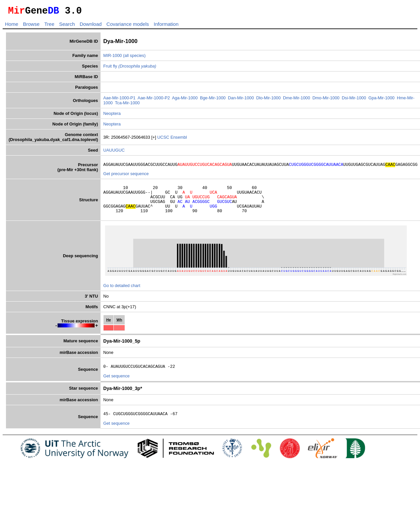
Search (67, 26)
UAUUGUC (114, 152)
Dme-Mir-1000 (297, 100)
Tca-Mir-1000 (127, 105)
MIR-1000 (112, 57)
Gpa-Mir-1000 (381, 100)
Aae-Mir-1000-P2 (154, 100)
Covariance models (128, 26)
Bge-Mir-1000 (213, 100)
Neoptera (112, 115)
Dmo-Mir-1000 (326, 100)
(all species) (134, 57)
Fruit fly (130, 68)
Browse (31, 26)
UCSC (164, 139)
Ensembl (179, 139)
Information (166, 26)
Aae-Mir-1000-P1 (119, 100)
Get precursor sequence (126, 177)
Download (91, 26)
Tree (49, 26)
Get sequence (116, 386)
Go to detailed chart (122, 294)
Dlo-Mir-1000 (269, 100)
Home (12, 26)
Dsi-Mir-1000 (354, 100)
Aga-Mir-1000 (185, 100)
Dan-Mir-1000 (241, 100)
